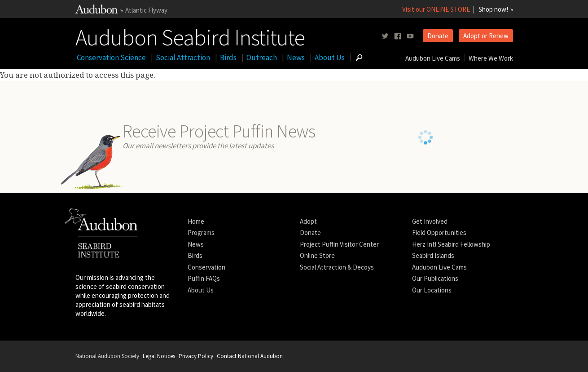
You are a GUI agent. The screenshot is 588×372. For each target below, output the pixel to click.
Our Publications (435, 278)
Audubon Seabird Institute (190, 35)
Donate (438, 36)
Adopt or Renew (486, 36)
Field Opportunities (439, 232)
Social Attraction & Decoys (337, 267)
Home (196, 221)
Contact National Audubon (250, 356)
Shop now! (493, 9)
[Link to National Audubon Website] (97, 11)
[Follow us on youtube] (410, 36)
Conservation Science (111, 58)
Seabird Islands (433, 255)
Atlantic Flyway (146, 10)
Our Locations (432, 290)
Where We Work (491, 58)
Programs (201, 232)
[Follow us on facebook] (398, 36)
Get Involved (430, 221)
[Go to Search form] (359, 58)
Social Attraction (183, 58)
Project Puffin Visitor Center (339, 244)
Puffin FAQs (204, 278)
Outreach (262, 58)
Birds (228, 58)
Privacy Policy (196, 356)
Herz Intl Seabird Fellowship (451, 244)
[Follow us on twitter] (385, 36)
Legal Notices (159, 356)
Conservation (206, 267)
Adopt (308, 221)
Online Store (317, 255)
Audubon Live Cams (433, 58)
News (296, 58)
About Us (330, 58)
